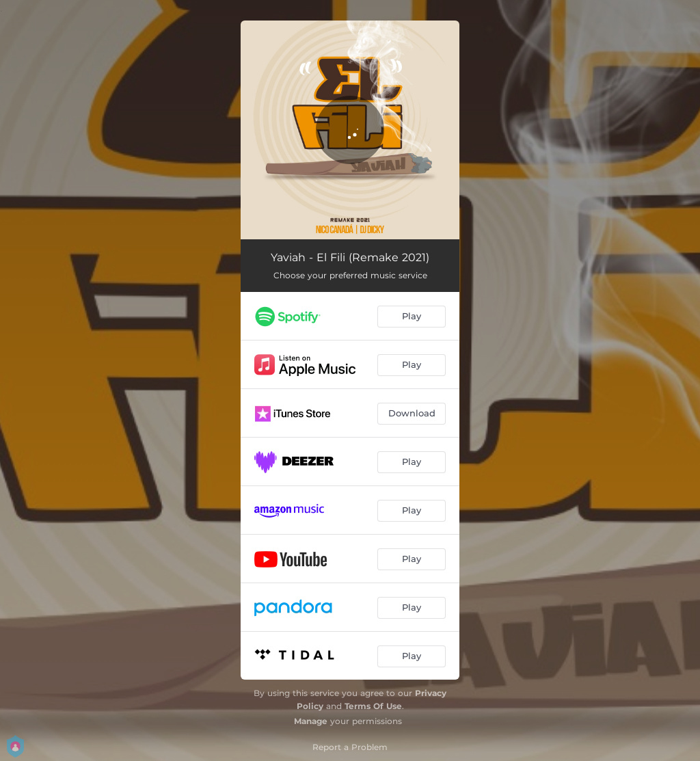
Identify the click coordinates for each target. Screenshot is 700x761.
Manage (311, 721)
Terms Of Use (373, 706)
